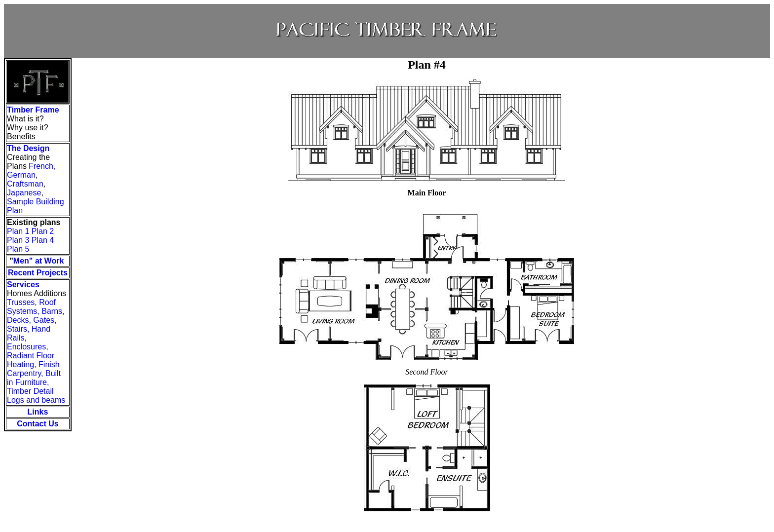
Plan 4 (43, 240)
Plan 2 (43, 231)
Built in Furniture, (34, 378)
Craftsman (25, 184)
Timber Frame (33, 110)
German (21, 175)
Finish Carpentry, (33, 369)
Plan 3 (18, 240)
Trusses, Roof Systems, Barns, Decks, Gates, (36, 311)
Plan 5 (18, 249)
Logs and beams (36, 400)
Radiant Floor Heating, (31, 360)
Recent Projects (38, 273)
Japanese (24, 193)
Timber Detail (30, 391)
